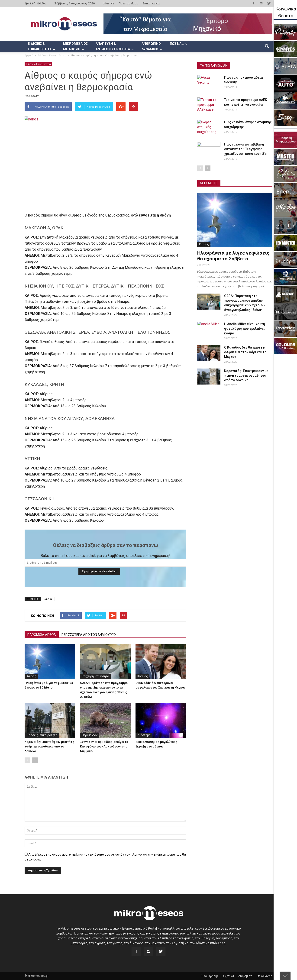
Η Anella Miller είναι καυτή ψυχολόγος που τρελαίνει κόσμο (245, 329)
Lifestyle (108, 3)
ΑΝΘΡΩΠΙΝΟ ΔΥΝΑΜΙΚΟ (152, 46)
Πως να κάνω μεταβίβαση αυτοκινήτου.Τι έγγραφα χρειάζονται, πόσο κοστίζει (246, 149)
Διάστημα (144, 735)
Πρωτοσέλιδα (128, 3)
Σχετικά (228, 976)
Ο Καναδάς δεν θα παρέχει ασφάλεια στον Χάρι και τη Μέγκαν (245, 352)
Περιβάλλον (90, 735)
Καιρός (31, 676)
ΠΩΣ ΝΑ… (179, 44)
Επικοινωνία (151, 3)
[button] (267, 46)
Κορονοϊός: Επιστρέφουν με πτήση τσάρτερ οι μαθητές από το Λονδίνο (49, 746)
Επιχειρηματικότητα (95, 676)
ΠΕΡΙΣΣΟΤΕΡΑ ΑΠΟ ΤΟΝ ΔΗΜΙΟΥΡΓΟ (89, 635)
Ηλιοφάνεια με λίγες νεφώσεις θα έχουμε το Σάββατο (233, 256)
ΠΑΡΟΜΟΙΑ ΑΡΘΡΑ (42, 635)
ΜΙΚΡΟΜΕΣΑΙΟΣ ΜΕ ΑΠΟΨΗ (75, 46)
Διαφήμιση (245, 976)
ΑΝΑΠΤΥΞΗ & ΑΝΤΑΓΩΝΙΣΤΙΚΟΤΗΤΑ (115, 46)
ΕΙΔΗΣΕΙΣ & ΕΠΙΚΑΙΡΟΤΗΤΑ (42, 46)
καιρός (48, 599)
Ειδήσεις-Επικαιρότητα (38, 64)
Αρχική (29, 55)
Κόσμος (142, 676)
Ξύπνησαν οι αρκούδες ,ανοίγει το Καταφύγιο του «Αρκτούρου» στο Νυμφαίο (104, 746)
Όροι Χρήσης (210, 976)
